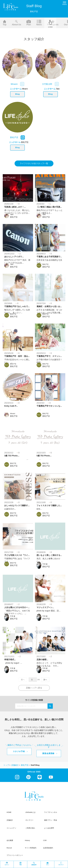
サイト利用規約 (31, 848)
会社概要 (10, 840)
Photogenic (53, 23)
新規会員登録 (48, 753)
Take (12, 214)
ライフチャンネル (51, 812)
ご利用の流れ (30, 828)
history (27, 840)
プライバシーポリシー (15, 855)
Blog (18, 94)
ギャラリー (29, 820)
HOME (9, 812)
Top (5, 23)
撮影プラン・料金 (51, 820)
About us (16, 23)
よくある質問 (49, 828)
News (39, 23)
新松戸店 (14, 217)
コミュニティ (11, 828)
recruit (9, 848)
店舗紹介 (10, 820)
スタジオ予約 (19, 751)
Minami (13, 414)
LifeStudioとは (30, 812)
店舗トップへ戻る (34, 688)
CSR (45, 840)
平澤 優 (45, 564)
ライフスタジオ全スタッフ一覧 (34, 163)
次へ (45, 680)
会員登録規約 (48, 848)
